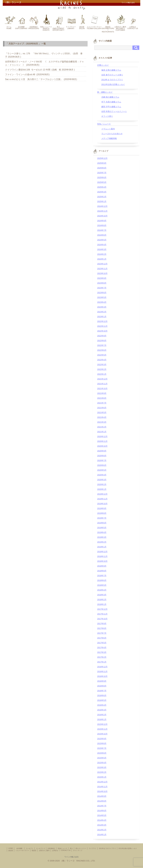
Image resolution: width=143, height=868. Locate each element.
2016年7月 (102, 691)
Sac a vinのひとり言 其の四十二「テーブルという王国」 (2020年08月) (41, 79)
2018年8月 (102, 571)
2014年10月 (102, 791)
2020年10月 (102, 446)
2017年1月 (102, 662)
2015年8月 (102, 743)
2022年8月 (102, 341)
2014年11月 (102, 787)
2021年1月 (102, 432)
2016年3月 (102, 710)
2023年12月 (102, 264)
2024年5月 (102, 240)
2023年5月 (102, 297)
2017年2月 (102, 657)
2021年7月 (102, 403)
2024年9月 (102, 221)
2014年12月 (102, 782)
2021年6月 (102, 408)
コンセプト (29, 848)
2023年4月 (102, 302)
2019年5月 (102, 528)
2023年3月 (102, 307)
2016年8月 (102, 686)
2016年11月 (102, 671)
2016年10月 (102, 676)
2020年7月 (102, 460)
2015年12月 (102, 724)
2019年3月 (102, 537)
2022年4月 (102, 360)
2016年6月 (102, 695)
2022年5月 (102, 355)
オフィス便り (107, 116)
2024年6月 (102, 235)
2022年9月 (102, 336)
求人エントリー (81, 848)
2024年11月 (102, 211)
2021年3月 (102, 422)
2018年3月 (102, 595)
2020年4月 (102, 475)
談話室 (11, 850)
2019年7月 (102, 518)
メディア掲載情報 (109, 138)
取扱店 (34, 850)
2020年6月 (102, 465)
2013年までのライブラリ (112, 80)
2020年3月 (102, 480)
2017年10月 (102, 619)
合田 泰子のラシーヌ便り (112, 75)
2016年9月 (102, 681)
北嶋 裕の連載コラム (110, 97)
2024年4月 (102, 245)
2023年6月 (102, 293)
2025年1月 (102, 201)
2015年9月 (102, 739)
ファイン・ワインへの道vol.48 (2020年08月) (27, 74)
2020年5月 (102, 470)
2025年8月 (102, 168)
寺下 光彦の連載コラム (111, 102)
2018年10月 (102, 561)
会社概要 (20, 848)
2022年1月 (102, 374)
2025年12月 (102, 158)
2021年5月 (102, 412)
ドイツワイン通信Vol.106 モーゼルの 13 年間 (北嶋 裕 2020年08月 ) (40, 70)
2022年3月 (102, 365)
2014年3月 (102, 825)
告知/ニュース (62, 848)
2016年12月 (102, 667)
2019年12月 (102, 494)
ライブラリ (92, 848)
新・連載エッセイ (105, 92)
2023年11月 (102, 269)
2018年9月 (102, 566)
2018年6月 (102, 580)
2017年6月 (102, 638)
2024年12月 (102, 206)
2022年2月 (102, 369)
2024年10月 (102, 216)
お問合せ (55, 850)
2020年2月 (102, 484)
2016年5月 (102, 700)
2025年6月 (102, 177)
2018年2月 (102, 600)
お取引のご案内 (44, 850)
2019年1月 (102, 547)
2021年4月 (102, 417)
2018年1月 (102, 604)
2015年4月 (102, 763)
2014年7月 (102, 806)
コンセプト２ (40, 848)
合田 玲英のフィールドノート (114, 111)
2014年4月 (102, 820)
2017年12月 (102, 609)
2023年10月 (102, 273)
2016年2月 (102, 715)
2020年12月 (102, 436)
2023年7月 (102, 288)
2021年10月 (102, 389)
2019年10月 (102, 504)
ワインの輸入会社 (71, 857)
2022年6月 (102, 350)
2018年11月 (102, 556)
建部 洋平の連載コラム (111, 107)
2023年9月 (102, 278)
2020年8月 (102, 456)
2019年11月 (102, 499)
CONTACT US (66, 850)
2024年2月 (102, 254)
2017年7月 (102, 633)
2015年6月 (102, 753)
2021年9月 (102, 393)
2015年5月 (102, 758)
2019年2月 (102, 542)
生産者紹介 (51, 848)
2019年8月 (102, 513)
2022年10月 (102, 331)
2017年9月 (102, 624)
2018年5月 (102, 585)
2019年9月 (102, 508)
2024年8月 (102, 225)
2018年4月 (102, 590)
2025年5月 (102, 182)
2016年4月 (102, 705)
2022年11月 (102, 326)
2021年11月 (102, 384)
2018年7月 (102, 576)
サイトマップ (78, 850)
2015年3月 (102, 767)
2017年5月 (102, 643)
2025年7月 (102, 173)
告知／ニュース (104, 124)
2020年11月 (102, 441)
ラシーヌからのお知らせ (112, 134)
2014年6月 (102, 811)
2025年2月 (102, 197)
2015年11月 (102, 729)
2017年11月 (102, 614)
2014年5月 (102, 815)
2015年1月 (102, 777)
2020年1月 (102, 489)
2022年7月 (102, 345)
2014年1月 (102, 835)
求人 (71, 848)
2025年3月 (102, 192)
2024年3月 (102, 249)
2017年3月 (102, 652)
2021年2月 (102, 427)
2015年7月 (102, 748)
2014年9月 (102, 796)
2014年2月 (102, 830)
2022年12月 (102, 321)
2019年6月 (102, 523)
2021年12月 (102, 379)
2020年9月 (102, 451)
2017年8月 (102, 628)
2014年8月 (102, 801)
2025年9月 (102, 163)
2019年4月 (102, 532)
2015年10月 (102, 734)
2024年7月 (102, 230)
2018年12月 (102, 552)
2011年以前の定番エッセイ (113, 84)
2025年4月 (102, 187)
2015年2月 (102, 772)
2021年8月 (102, 398)
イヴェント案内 (108, 129)
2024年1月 (102, 259)
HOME (11, 848)
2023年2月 (102, 312)
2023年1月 (102, 317)
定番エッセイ (103, 65)
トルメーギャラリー (22, 850)
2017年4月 (102, 648)
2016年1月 (102, 719)
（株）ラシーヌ (13, 2)
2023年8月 (102, 283)
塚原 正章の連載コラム (111, 70)
